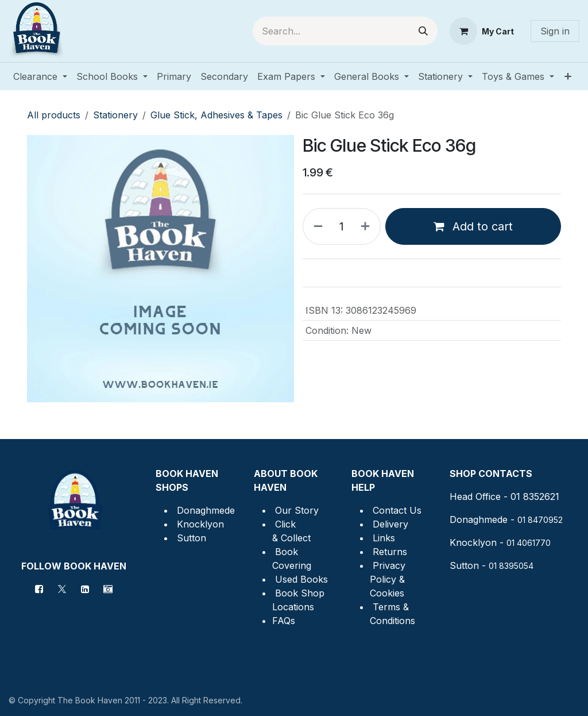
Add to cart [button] (473, 226)
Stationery (115, 115)
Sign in (555, 31)
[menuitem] (40, 76)
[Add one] (367, 226)
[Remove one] (316, 226)
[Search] (423, 31)
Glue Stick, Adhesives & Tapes (216, 115)
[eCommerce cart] (482, 31)
